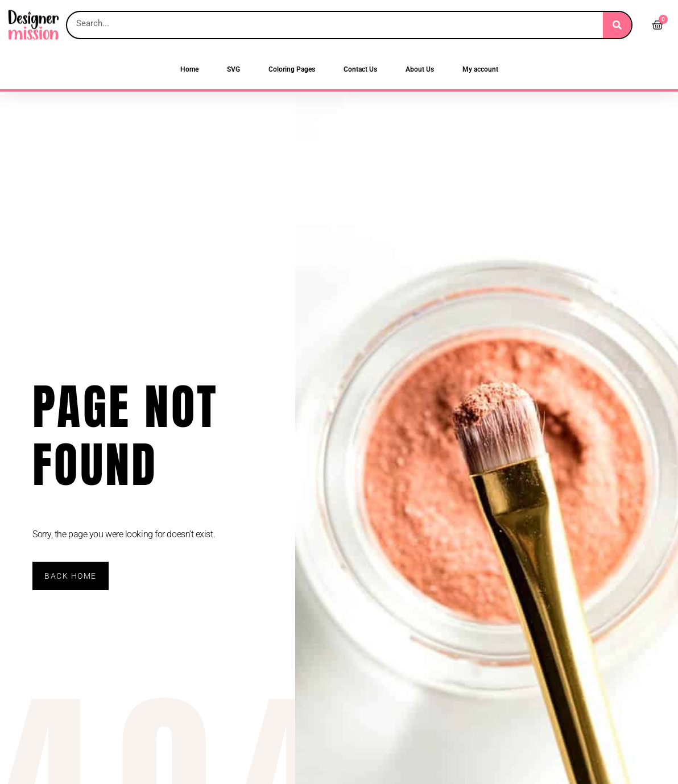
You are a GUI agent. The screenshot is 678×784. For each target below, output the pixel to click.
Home (189, 69)
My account (480, 69)
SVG (233, 69)
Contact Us (360, 69)
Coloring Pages (292, 69)
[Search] (617, 25)
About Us (420, 69)
